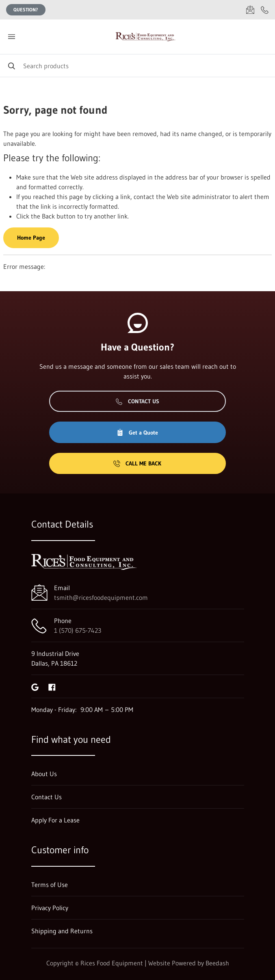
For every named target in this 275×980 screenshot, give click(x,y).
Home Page (31, 238)
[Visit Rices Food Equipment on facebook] (52, 686)
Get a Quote (137, 433)
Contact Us (137, 401)
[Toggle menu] (11, 37)
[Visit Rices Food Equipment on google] (35, 686)
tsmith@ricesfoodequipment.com (101, 597)
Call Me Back (137, 463)
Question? (26, 10)
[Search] (137, 66)
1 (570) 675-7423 (78, 630)
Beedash (217, 963)
